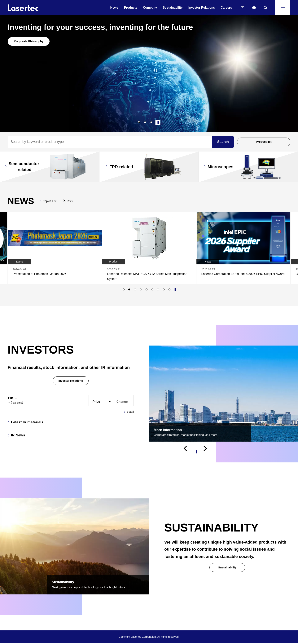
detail (130, 414)
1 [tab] (139, 122)
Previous (186, 453)
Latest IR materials (32, 425)
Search (223, 142)
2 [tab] (145, 122)
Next (205, 453)
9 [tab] (169, 291)
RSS (72, 201)
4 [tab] (141, 291)
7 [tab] (158, 291)
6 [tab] (152, 291)
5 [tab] (147, 291)
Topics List (51, 201)
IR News (20, 439)
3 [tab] (151, 122)
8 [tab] (164, 291)
